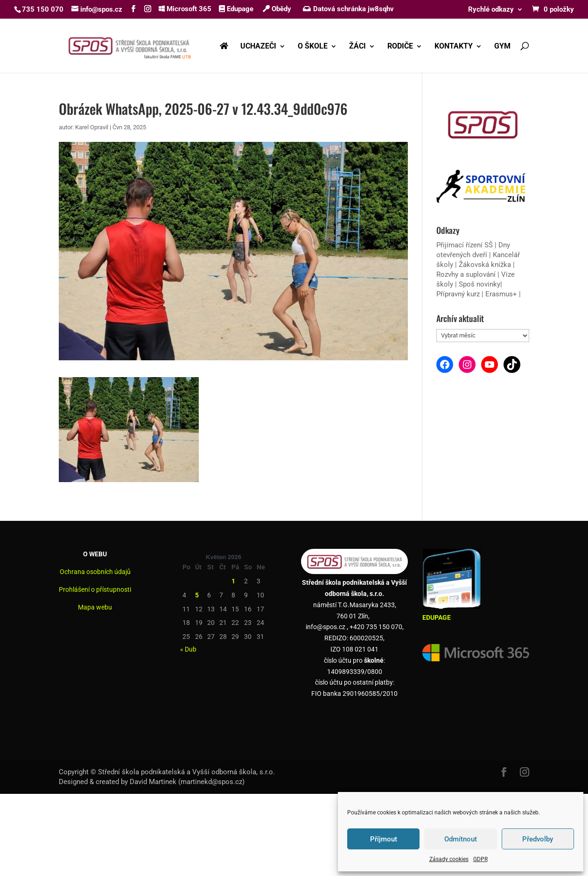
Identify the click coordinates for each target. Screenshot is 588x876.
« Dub (188, 649)
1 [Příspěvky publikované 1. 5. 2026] (233, 581)
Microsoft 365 (185, 9)
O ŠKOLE (313, 47)
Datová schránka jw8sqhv (349, 9)
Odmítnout (461, 839)
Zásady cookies (449, 859)
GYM (502, 47)
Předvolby (538, 839)
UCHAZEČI (258, 47)
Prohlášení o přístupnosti (95, 589)
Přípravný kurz (458, 294)
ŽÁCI (357, 47)
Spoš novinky (479, 284)
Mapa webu (95, 607)
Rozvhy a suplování (467, 274)
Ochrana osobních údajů (95, 572)
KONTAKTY (454, 47)
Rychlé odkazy (491, 10)
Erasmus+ (501, 294)
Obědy (277, 9)
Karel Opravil (92, 127)
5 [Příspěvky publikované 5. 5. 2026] (197, 595)
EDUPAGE (437, 617)
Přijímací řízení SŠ (465, 245)
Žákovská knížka (485, 265)
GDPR (480, 859)
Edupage (236, 9)
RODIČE (400, 47)
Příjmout (384, 839)
